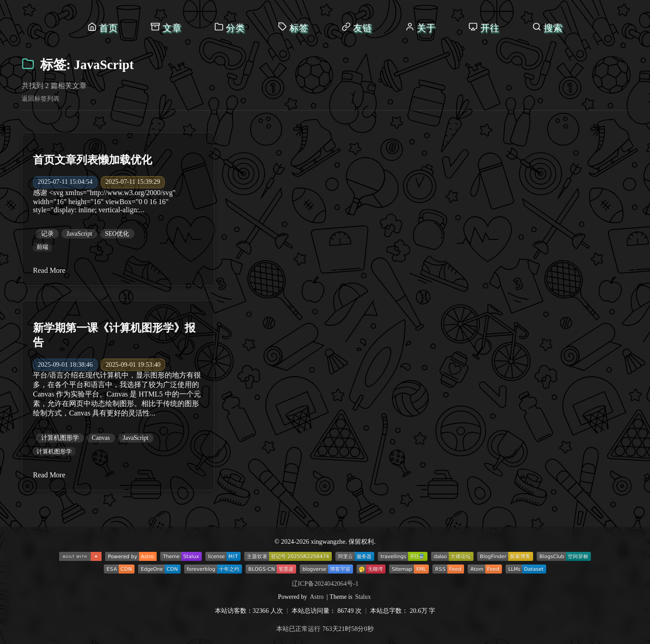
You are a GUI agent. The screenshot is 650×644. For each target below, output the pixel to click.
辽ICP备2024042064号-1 (325, 583)
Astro (317, 597)
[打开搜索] (547, 28)
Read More (49, 270)
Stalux (363, 597)
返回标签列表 (41, 98)
